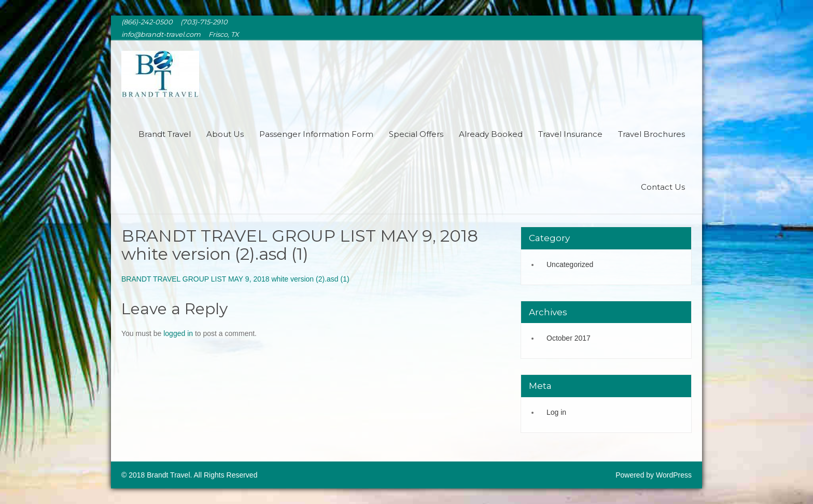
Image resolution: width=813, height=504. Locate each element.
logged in (178, 333)
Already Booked (491, 134)
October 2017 (569, 338)
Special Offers (416, 134)
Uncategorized (570, 264)
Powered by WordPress (654, 475)
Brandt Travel (165, 134)
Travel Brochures (651, 134)
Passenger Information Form (316, 134)
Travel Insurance (570, 134)
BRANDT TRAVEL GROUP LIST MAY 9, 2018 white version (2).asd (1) (235, 279)
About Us (225, 134)
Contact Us (663, 187)
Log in (556, 412)
